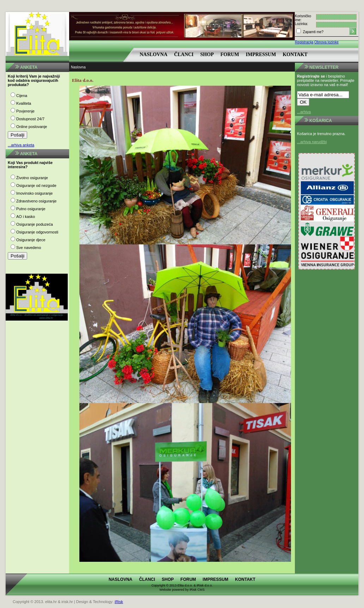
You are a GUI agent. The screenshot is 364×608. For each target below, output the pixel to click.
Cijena (22, 96)
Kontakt (295, 54)
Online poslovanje (32, 127)
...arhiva (304, 112)
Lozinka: (301, 24)
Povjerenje (25, 111)
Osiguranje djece (31, 240)
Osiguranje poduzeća (35, 224)
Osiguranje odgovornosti (37, 232)
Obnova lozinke (326, 42)
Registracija (304, 42)
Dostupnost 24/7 (30, 119)
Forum (230, 54)
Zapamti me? (313, 32)
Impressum (261, 54)
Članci (184, 54)
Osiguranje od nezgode (36, 186)
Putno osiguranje (31, 209)
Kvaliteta (24, 103)
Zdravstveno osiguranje (36, 201)
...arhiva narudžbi (312, 142)
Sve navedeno (29, 248)
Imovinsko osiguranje (34, 193)
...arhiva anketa (21, 145)
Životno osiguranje (32, 178)
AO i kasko (26, 217)
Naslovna (154, 54)
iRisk (119, 602)
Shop (207, 54)
